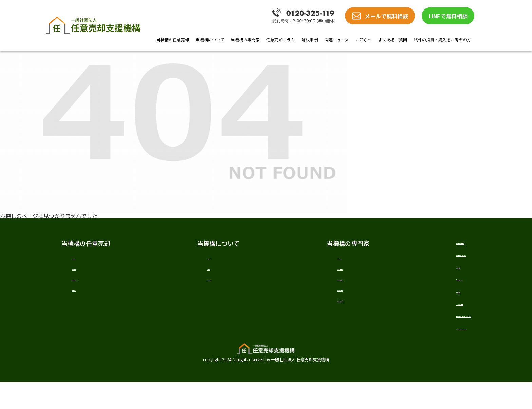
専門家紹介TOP (300, 258)
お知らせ (364, 40)
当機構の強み (88, 298)
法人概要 (190, 272)
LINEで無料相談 (448, 16)
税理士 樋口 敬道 (304, 311)
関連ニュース (337, 40)
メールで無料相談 (386, 16)
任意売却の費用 (91, 272)
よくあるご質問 (393, 40)
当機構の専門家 (245, 40)
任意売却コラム (281, 40)
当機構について (210, 40)
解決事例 (310, 40)
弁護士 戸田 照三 (304, 272)
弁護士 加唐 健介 (304, 285)
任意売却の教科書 (410, 243)
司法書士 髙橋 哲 (304, 298)
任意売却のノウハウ (413, 259)
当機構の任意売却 (173, 40)
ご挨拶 (188, 258)
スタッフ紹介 (196, 285)
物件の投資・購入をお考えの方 (442, 40)
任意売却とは (88, 258)
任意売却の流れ (91, 285)
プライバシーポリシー (416, 352)
